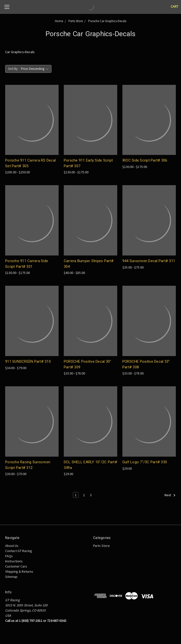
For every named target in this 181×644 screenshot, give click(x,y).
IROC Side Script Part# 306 (145, 160)
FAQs (9, 556)
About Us (12, 546)
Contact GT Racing (19, 551)
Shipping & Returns (19, 571)
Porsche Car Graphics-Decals (107, 21)
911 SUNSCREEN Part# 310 (28, 361)
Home (59, 21)
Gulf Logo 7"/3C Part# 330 (145, 462)
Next (170, 495)
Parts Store (76, 21)
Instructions (14, 561)
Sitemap (11, 577)
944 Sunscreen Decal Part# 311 (149, 261)
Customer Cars (16, 566)
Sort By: (13, 69)
